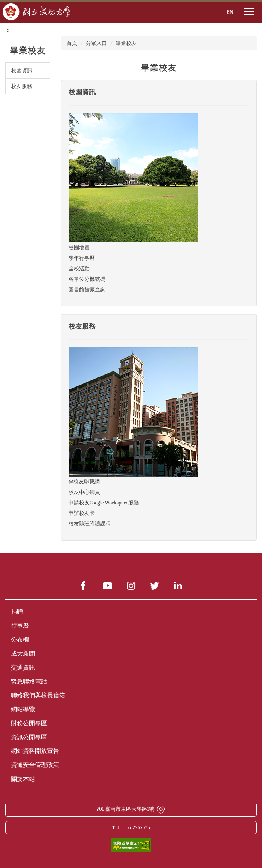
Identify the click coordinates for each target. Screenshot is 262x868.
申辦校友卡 (82, 513)
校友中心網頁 (84, 492)
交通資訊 (23, 668)
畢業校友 (126, 43)
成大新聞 (23, 654)
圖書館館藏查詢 (87, 290)
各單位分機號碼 (87, 279)
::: (7, 30)
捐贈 (17, 612)
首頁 (72, 43)
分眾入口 (96, 43)
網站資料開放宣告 (35, 751)
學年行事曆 (82, 258)
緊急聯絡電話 (29, 682)
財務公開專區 (29, 723)
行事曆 (20, 626)
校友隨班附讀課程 (90, 524)
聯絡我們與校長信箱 (38, 695)
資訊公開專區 (29, 737)
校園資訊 (22, 70)
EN (230, 12)
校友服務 (22, 86)
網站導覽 (23, 709)
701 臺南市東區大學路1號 (131, 809)
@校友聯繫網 (84, 482)
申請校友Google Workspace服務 (104, 503)
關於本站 (23, 779)
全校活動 (79, 269)
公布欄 (20, 640)
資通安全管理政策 (35, 765)
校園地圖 (79, 248)
